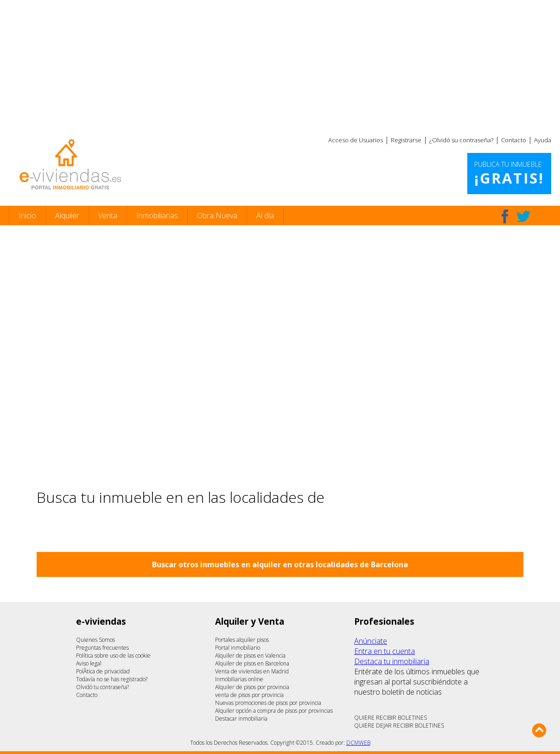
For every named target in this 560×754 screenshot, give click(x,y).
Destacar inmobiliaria (241, 719)
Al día (265, 215)
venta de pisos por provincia (249, 695)
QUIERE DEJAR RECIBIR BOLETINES (399, 725)
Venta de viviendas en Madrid (252, 671)
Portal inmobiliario (238, 648)
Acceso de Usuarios (356, 140)
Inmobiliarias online (239, 679)
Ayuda (543, 140)
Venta (108, 215)
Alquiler (67, 215)
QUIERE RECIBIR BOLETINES (391, 718)
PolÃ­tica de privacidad (103, 671)
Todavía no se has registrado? (112, 679)
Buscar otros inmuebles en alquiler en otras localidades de (280, 564)
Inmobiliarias (157, 215)
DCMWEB (358, 743)
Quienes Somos (95, 640)
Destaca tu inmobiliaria (392, 661)
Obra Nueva (217, 215)
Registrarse (406, 140)
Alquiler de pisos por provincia (252, 687)
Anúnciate (371, 641)
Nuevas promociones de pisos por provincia (268, 703)
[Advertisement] (280, 65)
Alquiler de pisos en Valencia (250, 656)
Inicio (27, 215)
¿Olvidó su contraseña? (461, 140)
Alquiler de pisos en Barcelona (252, 663)
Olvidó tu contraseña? (102, 687)
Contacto (514, 140)
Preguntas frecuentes (102, 648)
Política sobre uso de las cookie (113, 656)
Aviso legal (89, 663)
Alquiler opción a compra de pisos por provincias (274, 711)
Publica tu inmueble (509, 174)
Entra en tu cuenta (385, 651)
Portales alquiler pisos (242, 640)
